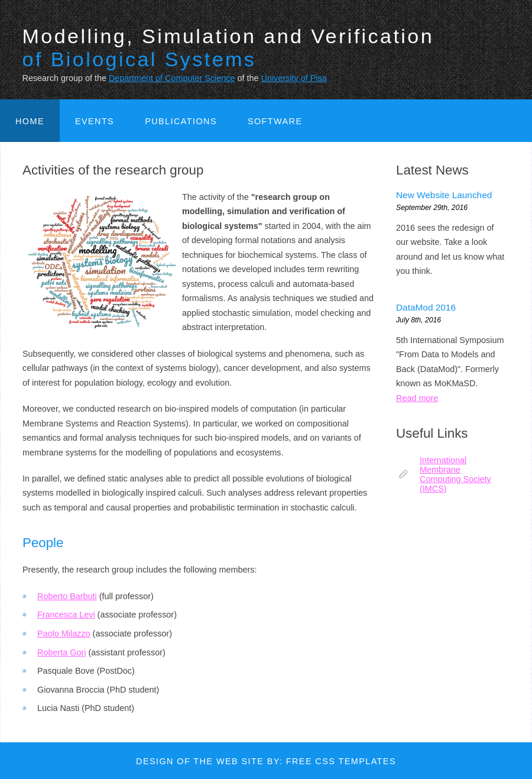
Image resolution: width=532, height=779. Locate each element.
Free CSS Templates (341, 761)
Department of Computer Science (172, 78)
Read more (417, 398)
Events (95, 121)
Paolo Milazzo (64, 633)
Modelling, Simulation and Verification (228, 48)
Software (275, 121)
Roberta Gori (61, 652)
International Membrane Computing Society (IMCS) (455, 474)
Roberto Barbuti (67, 596)
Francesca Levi (66, 615)
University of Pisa (293, 78)
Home (30, 121)
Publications (181, 121)
